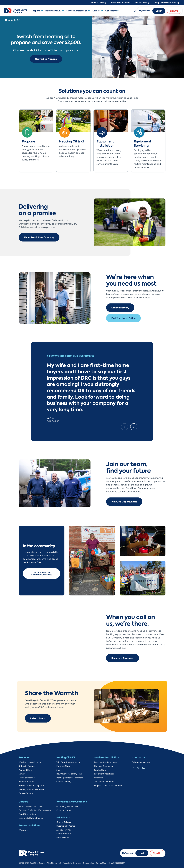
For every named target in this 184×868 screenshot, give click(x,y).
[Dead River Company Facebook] (133, 768)
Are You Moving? (143, 3)
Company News (64, 810)
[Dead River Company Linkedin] (143, 768)
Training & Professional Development (35, 810)
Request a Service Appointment (108, 786)
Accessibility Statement (72, 863)
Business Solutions (29, 825)
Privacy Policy (89, 863)
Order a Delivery (99, 3)
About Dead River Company (39, 237)
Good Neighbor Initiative (67, 807)
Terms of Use (101, 863)
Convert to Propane (46, 59)
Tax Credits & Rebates (104, 782)
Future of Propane (27, 778)
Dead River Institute (28, 814)
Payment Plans (25, 770)
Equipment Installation (104, 774)
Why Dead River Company (167, 3)
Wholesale (23, 830)
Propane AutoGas (27, 782)
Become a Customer (121, 3)
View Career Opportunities (31, 807)
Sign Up (174, 11)
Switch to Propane (27, 766)
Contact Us (111, 11)
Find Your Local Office (123, 318)
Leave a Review (64, 834)
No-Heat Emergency (104, 766)
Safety (22, 774)
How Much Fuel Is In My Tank (31, 786)
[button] (43, 11)
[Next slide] (134, 427)
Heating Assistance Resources (32, 789)
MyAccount (144, 11)
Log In (159, 11)
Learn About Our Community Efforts (41, 573)
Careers (96, 11)
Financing (99, 778)
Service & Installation (77, 11)
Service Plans (100, 770)
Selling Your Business (141, 762)
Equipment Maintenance (105, 762)
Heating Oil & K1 (53, 11)
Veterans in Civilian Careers (31, 818)
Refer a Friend (38, 718)
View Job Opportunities (124, 502)
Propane (36, 11)
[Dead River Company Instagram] (138, 768)
